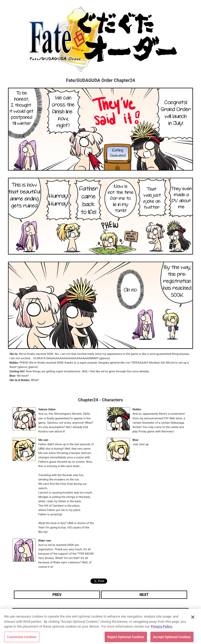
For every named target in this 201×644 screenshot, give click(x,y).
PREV (57, 595)
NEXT (144, 595)
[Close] (193, 619)
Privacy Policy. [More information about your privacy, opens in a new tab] (162, 628)
